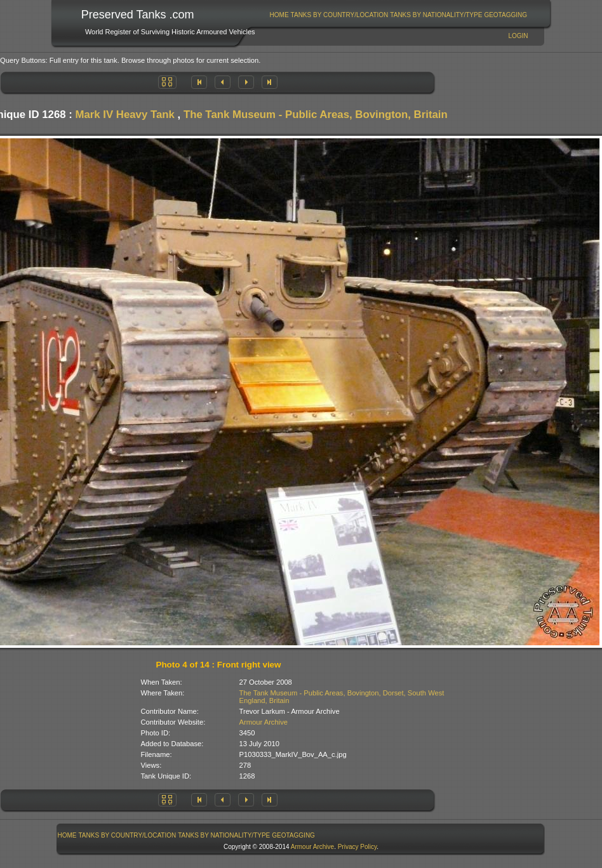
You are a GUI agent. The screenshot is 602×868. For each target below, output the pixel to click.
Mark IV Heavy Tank (124, 115)
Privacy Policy (358, 847)
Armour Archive (264, 722)
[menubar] (398, 15)
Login (518, 36)
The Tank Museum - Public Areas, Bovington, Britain (316, 115)
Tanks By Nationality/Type (436, 15)
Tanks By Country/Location (340, 15)
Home (279, 15)
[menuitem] (279, 15)
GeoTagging (505, 15)
